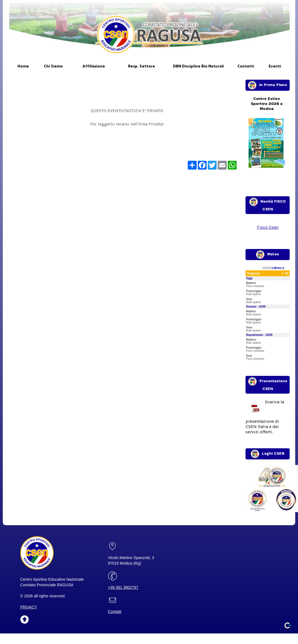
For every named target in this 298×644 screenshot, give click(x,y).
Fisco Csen (268, 227)
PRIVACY (29, 607)
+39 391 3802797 (123, 587)
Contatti (115, 612)
